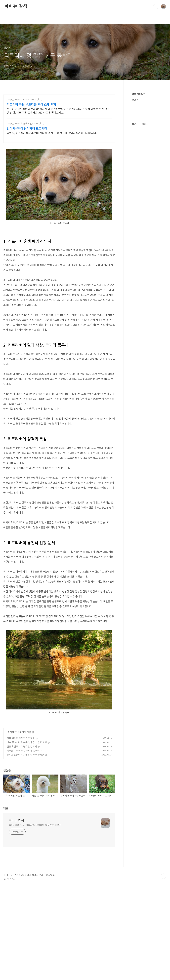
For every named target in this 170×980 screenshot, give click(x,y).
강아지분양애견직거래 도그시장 (27, 128)
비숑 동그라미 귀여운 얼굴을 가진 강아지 (27, 789)
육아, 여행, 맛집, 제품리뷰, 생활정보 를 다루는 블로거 (35, 871)
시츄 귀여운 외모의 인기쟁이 (21, 784)
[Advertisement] (59, 741)
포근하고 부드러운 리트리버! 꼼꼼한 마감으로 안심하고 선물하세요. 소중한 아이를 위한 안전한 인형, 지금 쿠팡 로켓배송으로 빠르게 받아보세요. (58, 111)
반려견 (11, 779)
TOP (163, 923)
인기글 (145, 223)
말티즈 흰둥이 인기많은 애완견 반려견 (25, 801)
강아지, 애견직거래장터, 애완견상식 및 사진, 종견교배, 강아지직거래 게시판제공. (52, 133)
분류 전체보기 (139, 94)
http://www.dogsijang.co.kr (22, 123)
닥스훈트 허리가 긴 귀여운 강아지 (23, 797)
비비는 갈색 (16, 6)
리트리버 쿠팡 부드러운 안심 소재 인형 (31, 104)
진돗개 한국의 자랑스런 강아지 (22, 793)
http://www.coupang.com (21, 99)
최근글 (135, 223)
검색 (156, 7)
